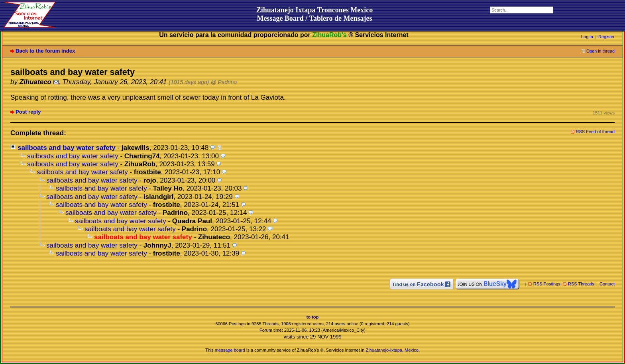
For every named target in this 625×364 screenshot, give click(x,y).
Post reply (28, 112)
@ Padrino (224, 82)
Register (606, 37)
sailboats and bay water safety (67, 148)
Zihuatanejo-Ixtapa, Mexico (392, 350)
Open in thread (600, 51)
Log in (587, 37)
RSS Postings (547, 284)
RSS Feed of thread (596, 132)
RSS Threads (581, 284)
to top (313, 317)
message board (230, 350)
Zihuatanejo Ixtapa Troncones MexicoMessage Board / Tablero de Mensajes (315, 14)
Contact (607, 284)
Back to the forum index (45, 51)
